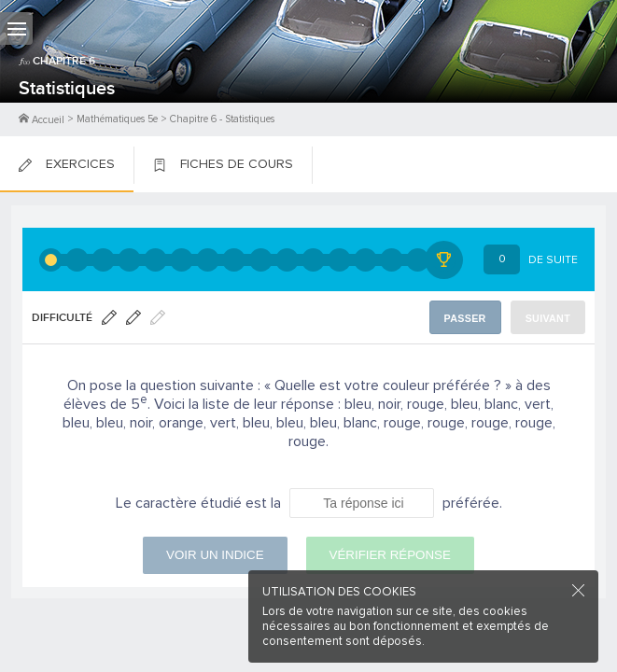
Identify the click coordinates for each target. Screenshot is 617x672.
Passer (465, 318)
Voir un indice (215, 555)
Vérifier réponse (390, 555)
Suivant (548, 318)
